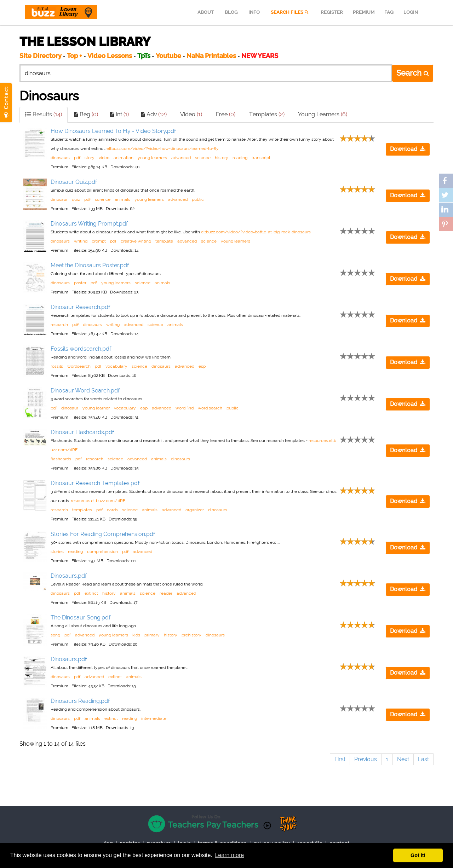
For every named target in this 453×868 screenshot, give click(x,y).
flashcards (61, 459)
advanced (181, 158)
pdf (77, 158)
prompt (99, 241)
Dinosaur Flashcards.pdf (82, 432)
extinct (91, 593)
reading (240, 158)
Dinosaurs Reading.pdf (80, 701)
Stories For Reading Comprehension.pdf (103, 534)
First (340, 759)
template (164, 241)
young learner (96, 408)
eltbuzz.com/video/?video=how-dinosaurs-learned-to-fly (163, 148)
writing (81, 241)
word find (185, 408)
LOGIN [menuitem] (411, 12)
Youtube (168, 56)
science (203, 158)
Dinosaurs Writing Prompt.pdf (89, 224)
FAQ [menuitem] (389, 12)
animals (122, 199)
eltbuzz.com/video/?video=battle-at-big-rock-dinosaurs (256, 232)
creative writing (136, 241)
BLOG (231, 12)
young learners (152, 158)
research (59, 325)
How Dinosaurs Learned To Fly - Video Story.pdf (113, 131)
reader (166, 593)
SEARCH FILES (290, 12)
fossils (57, 366)
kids (136, 635)
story (90, 158)
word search (210, 408)
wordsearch (79, 366)
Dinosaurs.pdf (69, 576)
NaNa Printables (211, 56)
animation (124, 158)
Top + (74, 56)
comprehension (102, 552)
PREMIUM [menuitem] (364, 12)
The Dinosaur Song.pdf (81, 617)
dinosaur (59, 199)
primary (152, 635)
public (198, 199)
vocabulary (116, 366)
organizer (195, 510)
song (55, 635)
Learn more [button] (229, 855)
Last (423, 759)
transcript (261, 158)
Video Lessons (110, 56)
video (104, 158)
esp (202, 366)
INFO (254, 12)
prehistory (191, 635)
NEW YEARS (260, 56)
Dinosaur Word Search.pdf (85, 391)
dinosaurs (60, 158)
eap (144, 408)
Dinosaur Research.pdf (81, 307)
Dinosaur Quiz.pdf (74, 182)
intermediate (154, 718)
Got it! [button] (418, 855)
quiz (76, 199)
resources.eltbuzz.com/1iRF (98, 501)
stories (57, 552)
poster (80, 283)
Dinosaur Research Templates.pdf (95, 483)
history (222, 158)
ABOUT (206, 12)
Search (413, 73)
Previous (366, 759)
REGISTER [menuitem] (332, 12)
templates (82, 510)
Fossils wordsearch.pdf (81, 349)
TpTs (145, 56)
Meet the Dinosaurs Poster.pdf (90, 265)
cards (112, 510)
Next (403, 759)
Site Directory (41, 56)
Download (408, 149)
